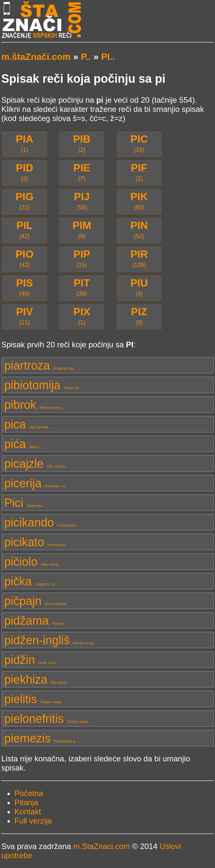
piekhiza (37, 679)
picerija (36, 483)
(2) (82, 143)
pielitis (34, 699)
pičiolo (33, 562)
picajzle (36, 464)
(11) (25, 316)
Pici (25, 503)
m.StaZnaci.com (101, 846)
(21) (24, 201)
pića (24, 444)
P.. (86, 57)
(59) (82, 201)
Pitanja (26, 802)
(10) (139, 143)
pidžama (36, 621)
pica (27, 424)
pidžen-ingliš (50, 640)
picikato (37, 542)
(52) (139, 229)
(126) (139, 258)
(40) (25, 287)
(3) (24, 172)
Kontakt (28, 812)
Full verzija (33, 821)
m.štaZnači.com (36, 57)
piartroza (40, 365)
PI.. (108, 57)
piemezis (41, 738)
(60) (139, 201)
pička (31, 581)
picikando (41, 522)
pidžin (31, 660)
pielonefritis (47, 719)
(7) (82, 172)
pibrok (34, 405)
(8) (139, 316)
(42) (25, 229)
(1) (24, 143)
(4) (139, 287)
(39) (82, 287)
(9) (82, 229)
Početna (29, 793)
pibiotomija (43, 385)
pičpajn (36, 601)
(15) (82, 258)
